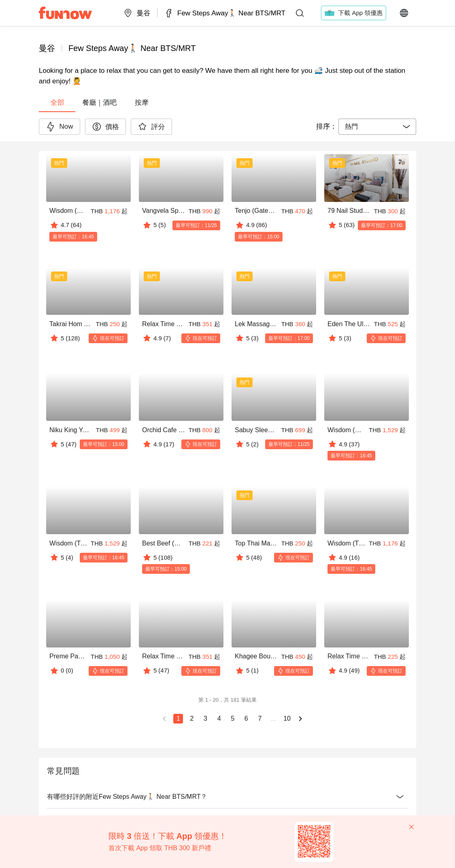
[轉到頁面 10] (287, 719)
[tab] (57, 102)
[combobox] (377, 127)
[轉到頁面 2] (191, 719)
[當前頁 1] (178, 719)
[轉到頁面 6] (246, 719)
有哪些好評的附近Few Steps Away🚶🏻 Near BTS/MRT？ (227, 797)
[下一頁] (300, 719)
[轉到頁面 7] (259, 719)
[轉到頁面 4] (219, 719)
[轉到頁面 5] (232, 719)
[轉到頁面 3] (205, 719)
